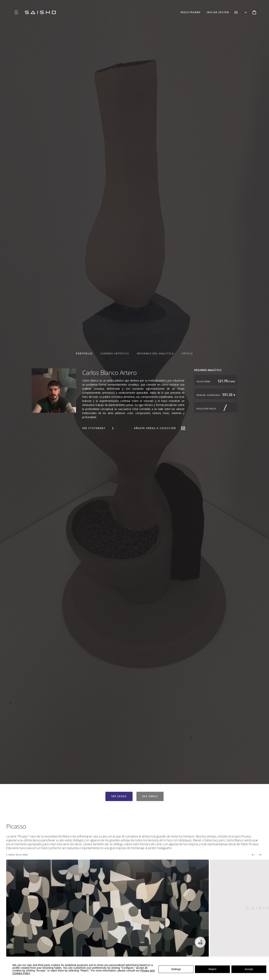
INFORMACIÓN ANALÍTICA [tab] (155, 354)
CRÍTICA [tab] (187, 354)
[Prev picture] (253, 855)
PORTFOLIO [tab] (84, 354)
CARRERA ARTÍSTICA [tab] (115, 354)
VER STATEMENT (99, 428)
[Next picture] (260, 855)
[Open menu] (16, 12)
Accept (249, 969)
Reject (212, 969)
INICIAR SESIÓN (218, 12)
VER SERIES (119, 796)
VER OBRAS (150, 796)
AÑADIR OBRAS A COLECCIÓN (160, 428)
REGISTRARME (191, 12)
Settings (176, 969)
